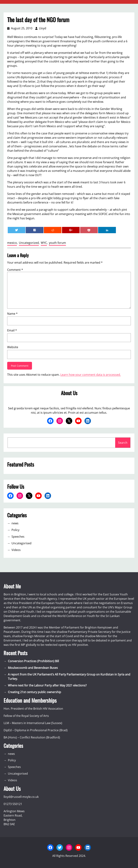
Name (12, 314)
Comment (15, 270)
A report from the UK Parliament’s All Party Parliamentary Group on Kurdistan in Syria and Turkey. (69, 677)
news (15, 523)
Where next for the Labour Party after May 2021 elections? (47, 685)
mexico (12, 243)
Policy (15, 530)
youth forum (57, 243)
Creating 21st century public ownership (34, 692)
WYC (44, 243)
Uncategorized (29, 243)
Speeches (18, 537)
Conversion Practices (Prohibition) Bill (33, 661)
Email (12, 330)
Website (13, 347)
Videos (16, 550)
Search (123, 443)
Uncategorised (21, 543)
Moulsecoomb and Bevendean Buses (33, 668)
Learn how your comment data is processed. (91, 375)
